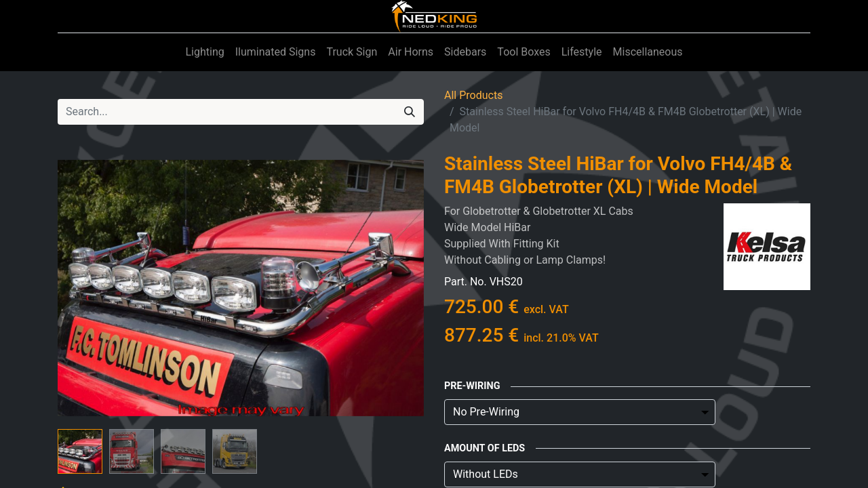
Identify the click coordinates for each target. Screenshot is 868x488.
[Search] (410, 112)
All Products (473, 95)
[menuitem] (204, 52)
